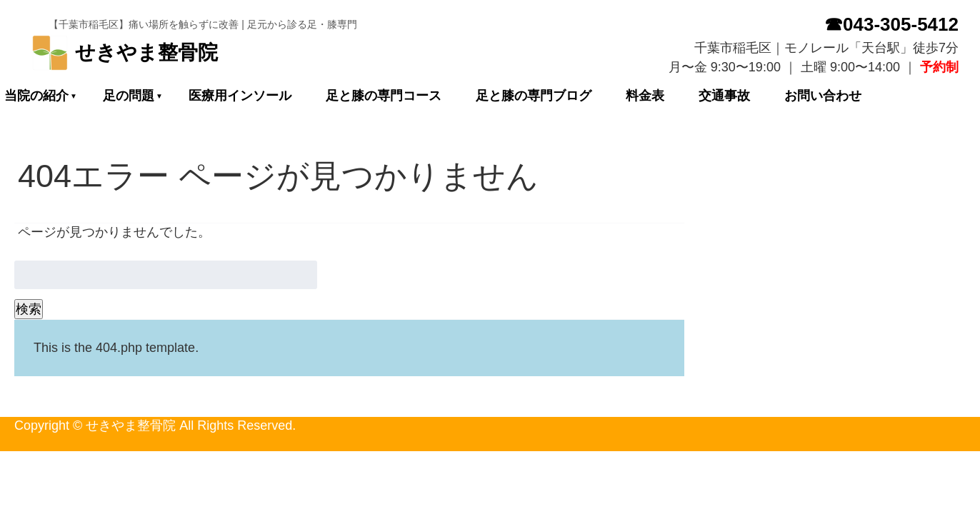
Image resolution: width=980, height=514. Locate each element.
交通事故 (724, 96)
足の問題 (129, 96)
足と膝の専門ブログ (534, 96)
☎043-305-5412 (891, 24)
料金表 (645, 96)
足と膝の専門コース (384, 96)
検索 (29, 309)
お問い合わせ (823, 96)
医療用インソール (240, 96)
